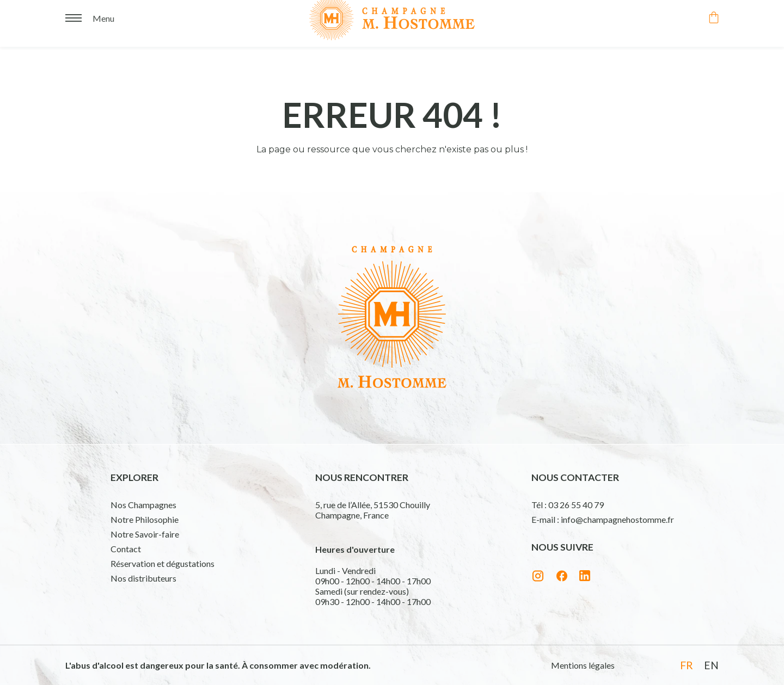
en (711, 665)
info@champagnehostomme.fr (617, 519)
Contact (126, 549)
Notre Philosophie (145, 519)
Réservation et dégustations (163, 563)
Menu (103, 16)
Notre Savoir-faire (145, 534)
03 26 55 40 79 (576, 505)
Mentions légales (583, 665)
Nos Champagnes (143, 505)
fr (687, 665)
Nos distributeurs (143, 578)
